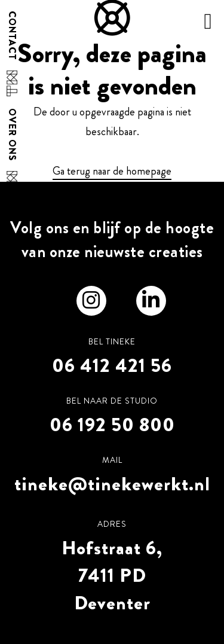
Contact (12, 36)
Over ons (12, 135)
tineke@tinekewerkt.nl (112, 484)
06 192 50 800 (112, 425)
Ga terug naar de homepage (112, 171)
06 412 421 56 (112, 365)
